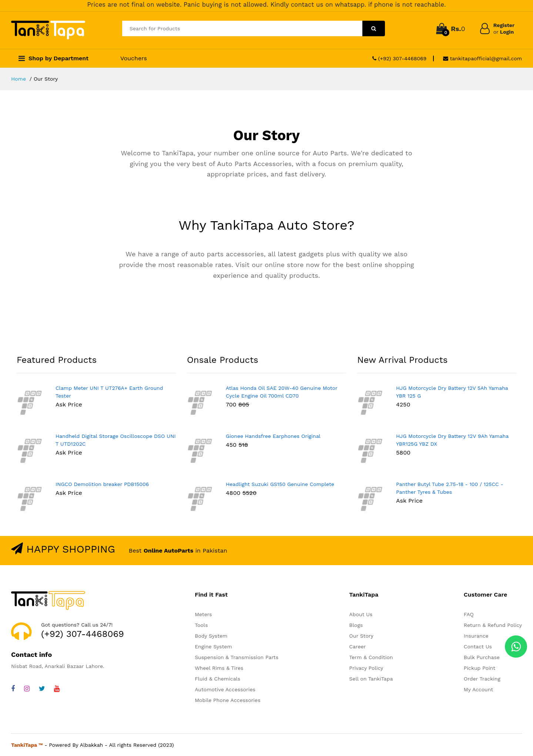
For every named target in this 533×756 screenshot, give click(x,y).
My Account (478, 689)
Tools (201, 625)
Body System (211, 636)
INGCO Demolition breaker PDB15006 (102, 484)
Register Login (504, 28)
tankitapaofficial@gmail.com (482, 58)
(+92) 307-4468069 (399, 58)
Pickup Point (480, 668)
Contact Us (478, 647)
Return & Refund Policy (493, 625)
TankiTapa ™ (27, 745)
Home (19, 79)
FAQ (469, 614)
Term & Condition (371, 657)
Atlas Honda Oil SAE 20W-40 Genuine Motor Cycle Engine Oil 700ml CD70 (281, 392)
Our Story (361, 636)
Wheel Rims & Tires (219, 668)
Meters (203, 614)
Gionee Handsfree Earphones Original (273, 436)
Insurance (476, 636)
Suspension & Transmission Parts (237, 657)
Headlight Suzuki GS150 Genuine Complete (280, 484)
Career (357, 647)
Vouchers (134, 58)
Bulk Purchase (482, 657)
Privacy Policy (366, 668)
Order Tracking (482, 679)
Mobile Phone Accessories (227, 700)
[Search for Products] (242, 28)
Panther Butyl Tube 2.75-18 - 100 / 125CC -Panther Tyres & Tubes (450, 488)
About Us (361, 614)
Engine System (213, 647)
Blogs (356, 625)
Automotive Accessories (225, 689)
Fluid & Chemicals (217, 679)
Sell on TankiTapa (371, 679)
